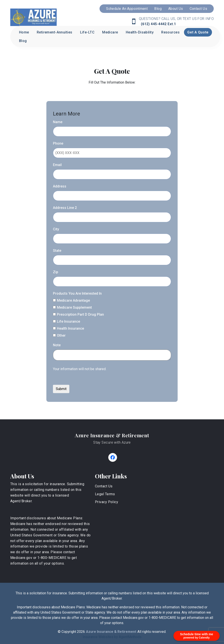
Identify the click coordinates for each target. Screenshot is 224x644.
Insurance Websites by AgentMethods (112, 637)
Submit (61, 389)
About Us (176, 9)
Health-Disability (140, 32)
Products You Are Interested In (77, 293)
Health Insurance (68, 328)
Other (59, 335)
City (56, 229)
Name (58, 122)
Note (57, 345)
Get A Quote (198, 32)
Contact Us (198, 9)
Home (24, 32)
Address (60, 186)
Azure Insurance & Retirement (112, 435)
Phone (58, 143)
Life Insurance (66, 321)
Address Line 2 (65, 208)
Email (57, 165)
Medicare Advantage (71, 300)
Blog (158, 9)
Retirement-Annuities (55, 32)
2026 (81, 632)
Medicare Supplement (72, 307)
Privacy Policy (107, 502)
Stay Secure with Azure (112, 442)
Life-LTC (87, 32)
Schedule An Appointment (127, 9)
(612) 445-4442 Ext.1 (158, 24)
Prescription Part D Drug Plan (78, 314)
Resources (170, 32)
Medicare (110, 32)
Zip (56, 272)
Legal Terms (105, 494)
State (57, 251)
